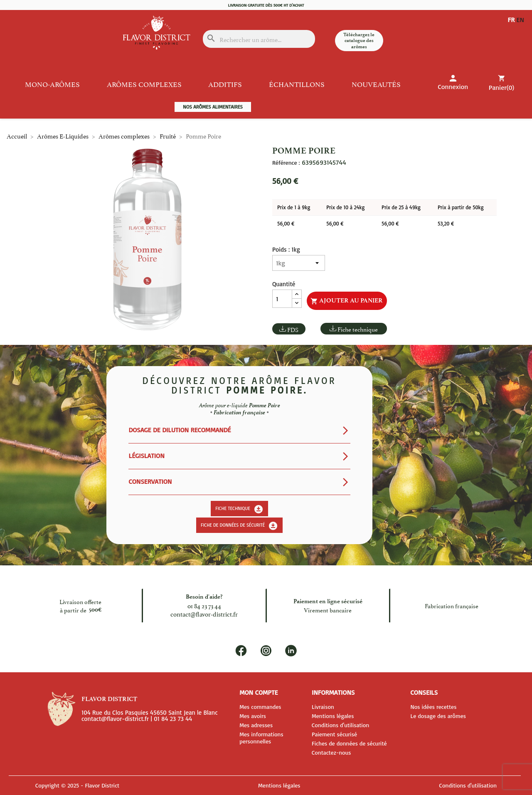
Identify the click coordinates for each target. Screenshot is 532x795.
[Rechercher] (259, 39)
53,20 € (446, 223)
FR (511, 20)
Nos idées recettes (433, 707)
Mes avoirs (253, 716)
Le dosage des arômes (438, 716)
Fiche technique (358, 329)
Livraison (323, 707)
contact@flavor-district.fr (204, 614)
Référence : (286, 163)
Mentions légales (333, 716)
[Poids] (299, 263)
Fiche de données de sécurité (239, 526)
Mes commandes (260, 707)
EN (511, 27)
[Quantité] (282, 299)
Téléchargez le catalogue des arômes (359, 41)
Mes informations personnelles (261, 738)
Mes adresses (256, 725)
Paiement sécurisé (334, 734)
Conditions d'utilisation (340, 725)
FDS (293, 329)
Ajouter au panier (347, 301)
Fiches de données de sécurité (349, 743)
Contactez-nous (331, 752)
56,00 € (286, 223)
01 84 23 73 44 (204, 606)
